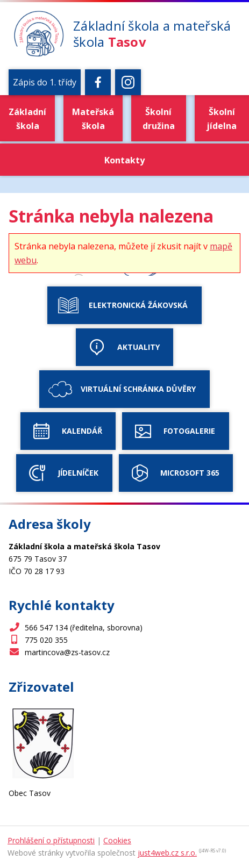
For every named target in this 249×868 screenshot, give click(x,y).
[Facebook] (98, 82)
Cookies (117, 840)
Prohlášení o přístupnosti (51, 840)
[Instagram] (128, 82)
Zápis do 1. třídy (45, 82)
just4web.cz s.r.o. (167, 853)
